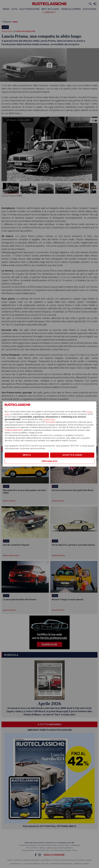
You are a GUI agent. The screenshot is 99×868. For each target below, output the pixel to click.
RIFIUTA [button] (27, 455)
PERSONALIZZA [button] (49, 461)
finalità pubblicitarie (14, 430)
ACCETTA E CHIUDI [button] (72, 455)
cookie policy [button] (49, 419)
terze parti (50, 422)
